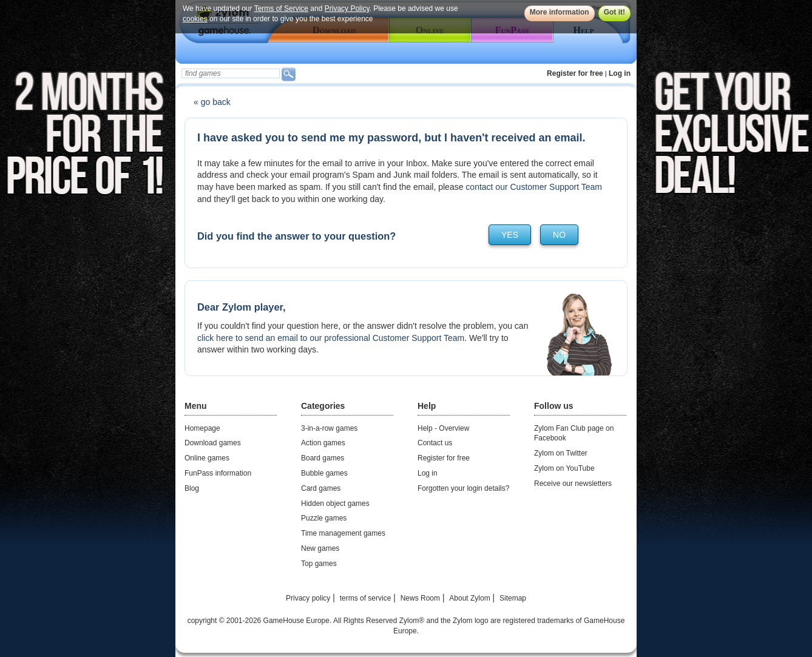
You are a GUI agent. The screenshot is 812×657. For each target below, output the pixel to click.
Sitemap (513, 598)
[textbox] (231, 73)
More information (560, 12)
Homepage (202, 428)
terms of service (366, 598)
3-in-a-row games (329, 428)
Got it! (614, 12)
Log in (620, 73)
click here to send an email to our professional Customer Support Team (331, 338)
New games (320, 548)
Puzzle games (324, 518)
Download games (213, 443)
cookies (195, 19)
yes (510, 235)
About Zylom (469, 598)
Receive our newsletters (573, 483)
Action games (323, 443)
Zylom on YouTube (564, 468)
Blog (192, 488)
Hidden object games (335, 504)
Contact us (435, 443)
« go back (212, 102)
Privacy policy (308, 598)
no (559, 235)
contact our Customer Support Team (534, 187)
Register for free (575, 73)
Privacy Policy (347, 8)
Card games (321, 488)
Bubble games (324, 473)
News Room (420, 598)
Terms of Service (281, 8)
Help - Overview (443, 428)
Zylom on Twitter (561, 453)
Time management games (343, 533)
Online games (207, 458)
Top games (319, 564)
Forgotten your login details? (463, 488)
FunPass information (218, 473)
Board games (323, 458)
